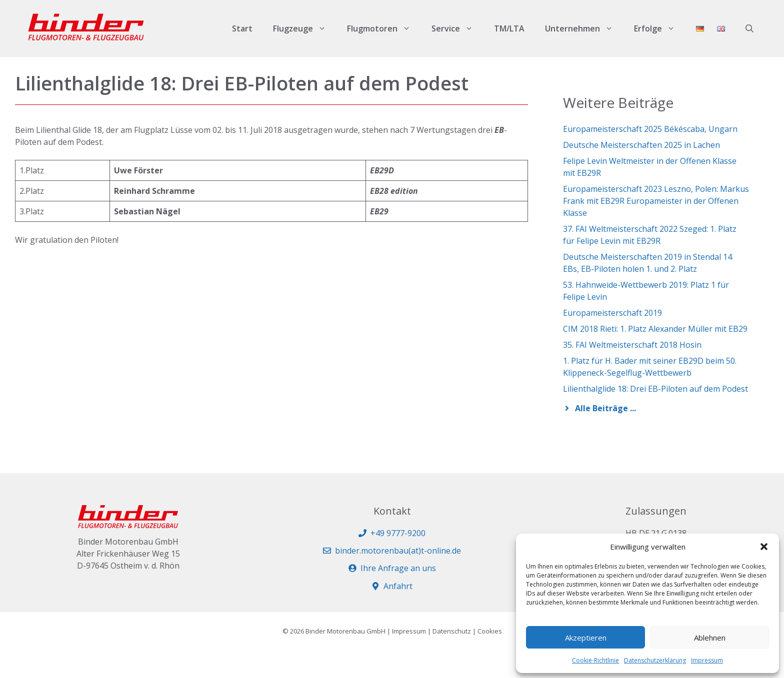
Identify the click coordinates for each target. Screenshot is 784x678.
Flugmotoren (384, 28)
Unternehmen (584, 28)
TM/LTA (509, 28)
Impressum (707, 660)
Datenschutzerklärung (655, 660)
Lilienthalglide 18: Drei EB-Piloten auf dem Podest (655, 389)
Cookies (490, 631)
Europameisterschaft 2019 (612, 313)
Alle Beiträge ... (605, 408)
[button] (764, 547)
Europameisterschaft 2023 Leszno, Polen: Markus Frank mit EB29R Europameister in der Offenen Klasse (656, 201)
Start (242, 28)
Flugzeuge (305, 28)
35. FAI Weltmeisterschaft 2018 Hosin (632, 345)
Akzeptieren (586, 638)
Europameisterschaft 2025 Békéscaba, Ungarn (650, 129)
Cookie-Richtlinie (595, 660)
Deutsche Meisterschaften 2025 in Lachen (641, 145)
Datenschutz (452, 631)
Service (457, 28)
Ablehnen (710, 638)
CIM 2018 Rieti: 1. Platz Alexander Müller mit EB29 (655, 329)
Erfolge (660, 28)
